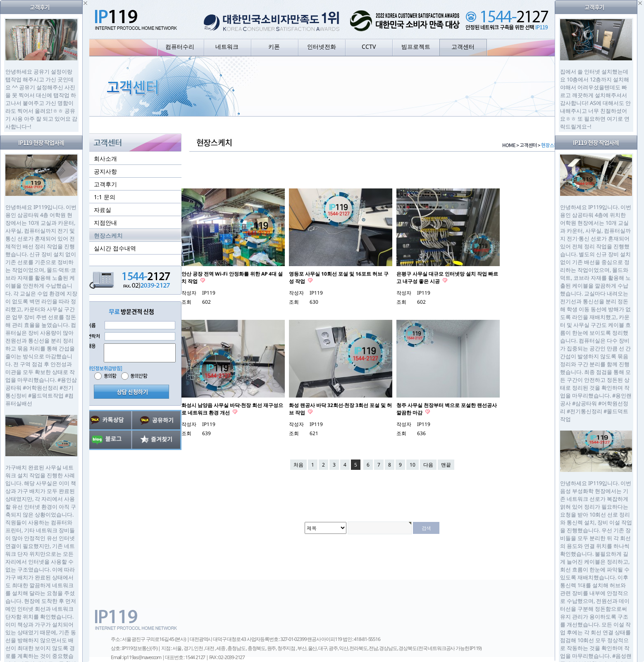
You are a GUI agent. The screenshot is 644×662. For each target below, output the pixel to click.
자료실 (103, 210)
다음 (428, 465)
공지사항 (105, 171)
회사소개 (105, 158)
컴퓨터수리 (180, 46)
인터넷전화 (322, 46)
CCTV (369, 46)
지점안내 (105, 223)
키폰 (274, 46)
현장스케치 (108, 235)
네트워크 (227, 46)
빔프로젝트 (416, 46)
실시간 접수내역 (115, 248)
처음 (298, 465)
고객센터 (463, 46)
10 (413, 465)
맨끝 (446, 465)
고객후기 (105, 184)
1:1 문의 (105, 197)
